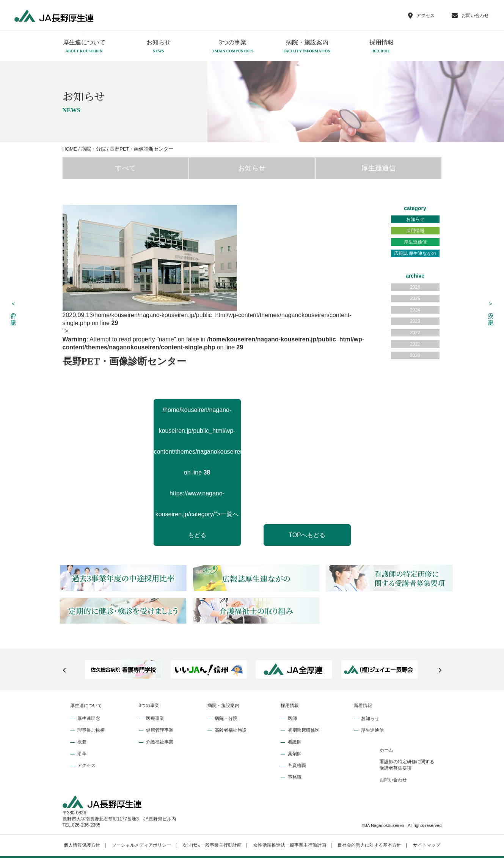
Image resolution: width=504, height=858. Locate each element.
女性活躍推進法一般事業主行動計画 (290, 845)
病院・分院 (226, 718)
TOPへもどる (307, 535)
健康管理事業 (160, 730)
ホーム (386, 750)
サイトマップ (427, 845)
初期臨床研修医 (304, 730)
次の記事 (491, 309)
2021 (415, 344)
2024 (415, 310)
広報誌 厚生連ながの (415, 253)
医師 (292, 718)
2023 (415, 321)
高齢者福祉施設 (231, 730)
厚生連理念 (89, 718)
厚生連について (84, 47)
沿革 (82, 754)
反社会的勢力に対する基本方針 (369, 845)
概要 (82, 742)
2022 (415, 333)
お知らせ (159, 47)
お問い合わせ (393, 780)
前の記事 (14, 309)
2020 (415, 355)
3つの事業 (233, 47)
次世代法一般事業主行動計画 (212, 845)
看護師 (295, 742)
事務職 (295, 777)
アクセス (86, 765)
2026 (415, 287)
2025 (415, 299)
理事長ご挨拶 (91, 730)
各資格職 (297, 765)
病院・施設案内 (307, 47)
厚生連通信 (378, 168)
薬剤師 (295, 754)
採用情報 (382, 47)
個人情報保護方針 (82, 845)
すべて (126, 168)
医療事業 (155, 718)
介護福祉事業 (160, 742)
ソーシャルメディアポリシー (141, 845)
